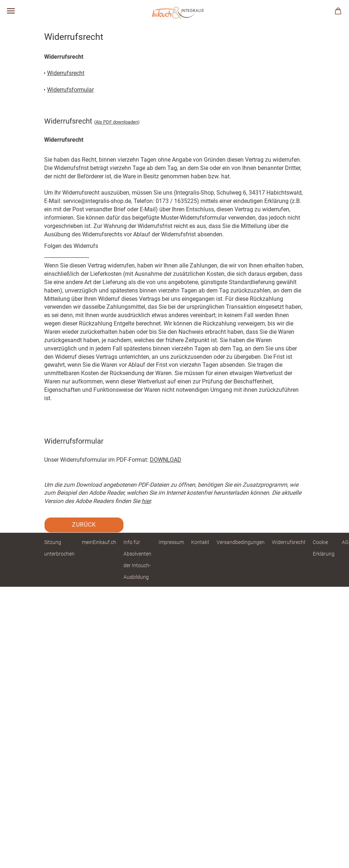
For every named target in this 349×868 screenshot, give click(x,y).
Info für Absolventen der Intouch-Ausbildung (137, 560)
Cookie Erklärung (324, 548)
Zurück (84, 525)
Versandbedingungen (241, 542)
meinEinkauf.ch (99, 542)
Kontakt (200, 542)
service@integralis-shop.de (97, 201)
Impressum (171, 542)
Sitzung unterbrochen (59, 548)
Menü (11, 11)
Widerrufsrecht (289, 542)
